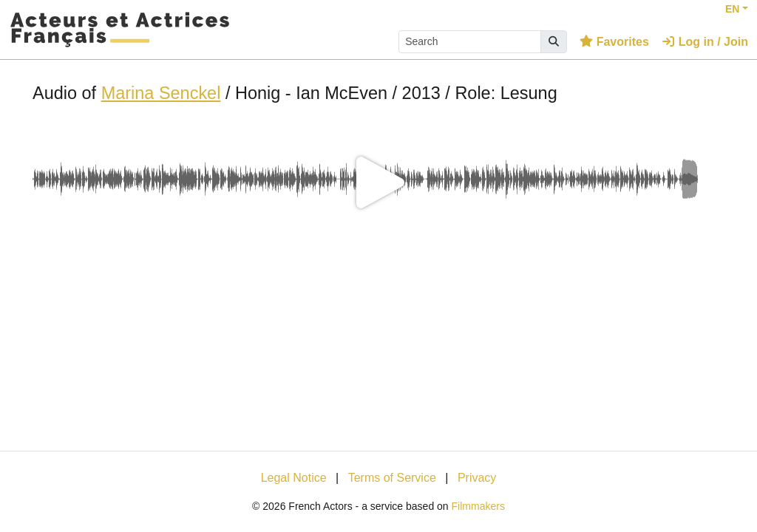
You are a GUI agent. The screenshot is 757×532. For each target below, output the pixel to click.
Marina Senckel (161, 93)
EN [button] (732, 9)
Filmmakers (478, 506)
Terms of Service (392, 478)
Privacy (477, 478)
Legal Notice (294, 478)
